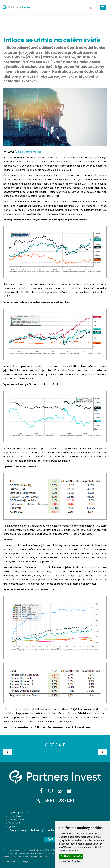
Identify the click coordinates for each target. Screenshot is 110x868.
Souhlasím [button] (66, 856)
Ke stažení (14, 823)
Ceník (12, 827)
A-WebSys (23, 862)
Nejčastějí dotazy (18, 813)
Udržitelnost (15, 816)
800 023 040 (60, 801)
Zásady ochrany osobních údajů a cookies (32, 830)
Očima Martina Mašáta (29, 152)
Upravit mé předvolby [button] (70, 861)
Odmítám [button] (78, 856)
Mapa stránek (16, 820)
